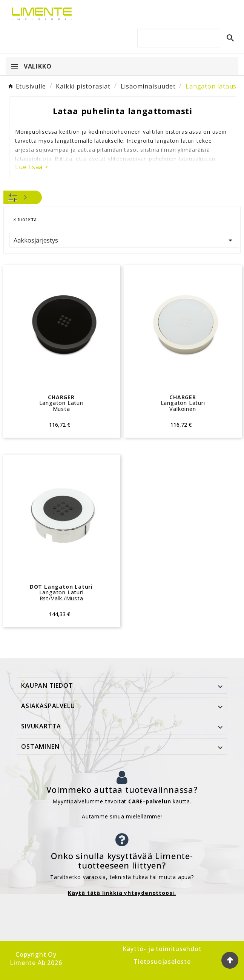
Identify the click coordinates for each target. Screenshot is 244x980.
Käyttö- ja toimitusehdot (162, 949)
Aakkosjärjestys (124, 240)
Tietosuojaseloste (162, 962)
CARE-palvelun (150, 801)
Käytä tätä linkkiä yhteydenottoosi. (122, 893)
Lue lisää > (32, 167)
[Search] (186, 38)
